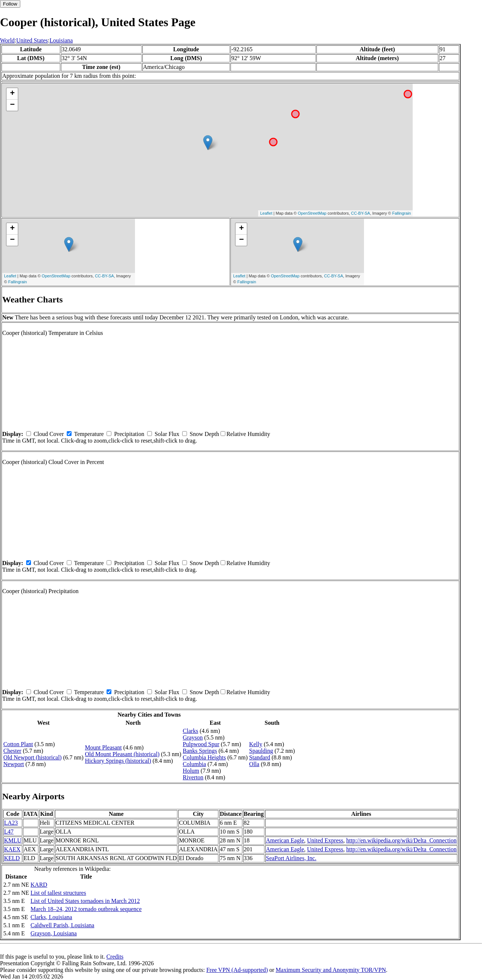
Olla (254, 764)
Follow (10, 4)
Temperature (89, 434)
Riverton (193, 777)
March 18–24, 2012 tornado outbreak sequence (86, 909)
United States (32, 40)
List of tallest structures (58, 893)
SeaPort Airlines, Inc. (291, 858)
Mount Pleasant (103, 747)
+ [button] (12, 94)
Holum (191, 771)
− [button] (12, 105)
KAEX (12, 849)
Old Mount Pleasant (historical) (122, 754)
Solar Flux (167, 434)
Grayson (193, 737)
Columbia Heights (204, 757)
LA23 (11, 823)
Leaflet (266, 213)
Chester (12, 751)
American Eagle (285, 840)
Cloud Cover (49, 434)
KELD (12, 858)
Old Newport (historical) (32, 757)
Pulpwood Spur (201, 744)
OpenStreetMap (312, 213)
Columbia (195, 764)
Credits (115, 957)
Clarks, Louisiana (51, 917)
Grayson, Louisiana (54, 933)
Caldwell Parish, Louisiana (63, 925)
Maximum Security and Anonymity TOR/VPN (331, 970)
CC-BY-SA (361, 213)
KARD (39, 885)
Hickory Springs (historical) (118, 761)
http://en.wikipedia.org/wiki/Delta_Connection (401, 840)
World (7, 40)
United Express (325, 840)
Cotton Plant (18, 744)
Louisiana (61, 40)
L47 (9, 832)
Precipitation (129, 434)
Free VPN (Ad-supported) (237, 970)
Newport (14, 764)
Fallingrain (401, 213)
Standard (260, 757)
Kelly (256, 744)
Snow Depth (204, 434)
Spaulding (261, 751)
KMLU (13, 840)
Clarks (191, 731)
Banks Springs (200, 751)
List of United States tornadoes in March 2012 (85, 901)
